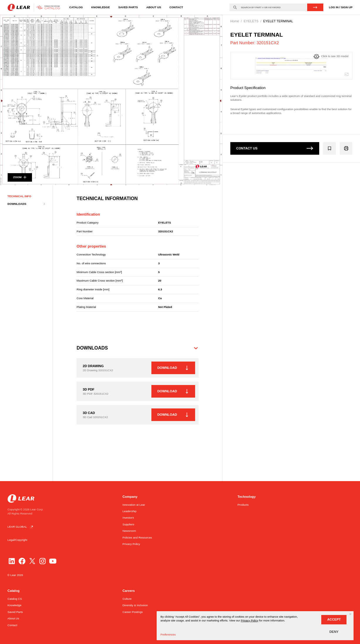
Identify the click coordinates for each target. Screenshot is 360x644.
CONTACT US (275, 148)
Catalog (76, 7)
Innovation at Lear (134, 505)
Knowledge (100, 7)
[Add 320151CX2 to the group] (330, 148)
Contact (176, 7)
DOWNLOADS (26, 206)
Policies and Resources (137, 537)
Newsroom (129, 531)
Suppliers (129, 524)
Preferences (168, 634)
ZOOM (20, 178)
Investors (128, 518)
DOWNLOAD (173, 369)
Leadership (130, 511)
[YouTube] (53, 561)
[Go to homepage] (35, 7)
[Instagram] (43, 561)
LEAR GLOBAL (21, 527)
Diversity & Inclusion (135, 605)
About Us (154, 7)
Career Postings (133, 612)
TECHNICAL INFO (20, 198)
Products (243, 505)
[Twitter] (32, 561)
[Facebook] (22, 561)
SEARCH (315, 7)
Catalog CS (15, 599)
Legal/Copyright (17, 540)
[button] (138, 350)
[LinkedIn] (12, 561)
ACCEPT (334, 619)
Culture (127, 599)
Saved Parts (128, 7)
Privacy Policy (131, 544)
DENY (334, 632)
